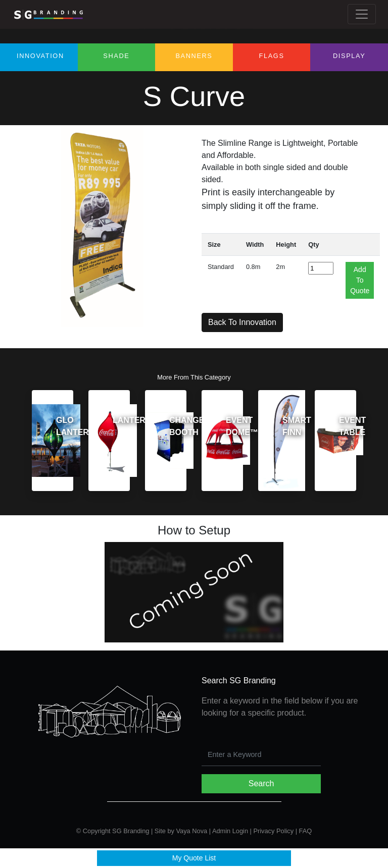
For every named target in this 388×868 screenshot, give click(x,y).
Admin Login (230, 831)
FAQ (306, 831)
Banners (194, 56)
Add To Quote (360, 280)
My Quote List (194, 858)
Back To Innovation (242, 322)
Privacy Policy (273, 831)
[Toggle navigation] (362, 14)
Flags (272, 56)
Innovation (40, 56)
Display (349, 56)
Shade (116, 56)
